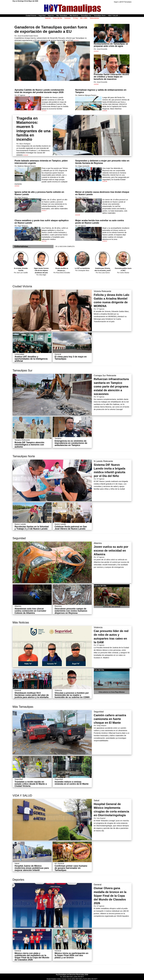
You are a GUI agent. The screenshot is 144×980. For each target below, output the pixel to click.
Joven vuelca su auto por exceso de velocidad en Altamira (111, 550)
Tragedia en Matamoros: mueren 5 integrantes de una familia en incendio (34, 129)
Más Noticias (21, 622)
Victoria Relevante (103, 291)
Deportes (18, 880)
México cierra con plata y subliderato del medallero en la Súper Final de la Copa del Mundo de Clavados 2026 (32, 956)
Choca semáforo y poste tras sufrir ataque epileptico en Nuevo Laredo (42, 222)
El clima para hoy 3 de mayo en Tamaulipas (71, 358)
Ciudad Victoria (22, 286)
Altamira (98, 543)
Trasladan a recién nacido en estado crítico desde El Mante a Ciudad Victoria (31, 784)
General (98, 885)
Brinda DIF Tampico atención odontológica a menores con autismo (29, 445)
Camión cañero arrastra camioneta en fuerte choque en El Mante (110, 719)
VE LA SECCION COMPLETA (65, 247)
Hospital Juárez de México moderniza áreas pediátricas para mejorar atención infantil (32, 868)
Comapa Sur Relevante (105, 376)
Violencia (98, 627)
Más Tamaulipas (23, 707)
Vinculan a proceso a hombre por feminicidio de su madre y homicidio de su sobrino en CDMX (72, 695)
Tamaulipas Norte (24, 456)
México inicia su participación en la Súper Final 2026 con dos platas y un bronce (71, 955)
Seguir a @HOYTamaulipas (123, 2)
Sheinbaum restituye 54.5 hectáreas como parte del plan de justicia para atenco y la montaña (32, 695)
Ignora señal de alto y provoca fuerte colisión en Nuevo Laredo (39, 193)
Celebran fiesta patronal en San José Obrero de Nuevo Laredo (71, 528)
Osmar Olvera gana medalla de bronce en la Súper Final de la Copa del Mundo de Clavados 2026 (110, 896)
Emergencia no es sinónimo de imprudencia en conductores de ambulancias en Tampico (71, 443)
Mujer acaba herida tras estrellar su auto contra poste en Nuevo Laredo (99, 222)
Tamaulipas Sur (22, 370)
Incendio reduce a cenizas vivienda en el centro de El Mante (72, 783)
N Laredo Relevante (103, 461)
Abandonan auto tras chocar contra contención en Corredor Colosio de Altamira (30, 611)
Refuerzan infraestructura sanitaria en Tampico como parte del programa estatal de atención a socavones (111, 387)
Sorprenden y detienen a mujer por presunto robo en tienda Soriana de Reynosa (102, 162)
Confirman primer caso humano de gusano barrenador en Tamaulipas (71, 868)
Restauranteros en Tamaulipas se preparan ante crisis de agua (111, 45)
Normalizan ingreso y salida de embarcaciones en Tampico (101, 91)
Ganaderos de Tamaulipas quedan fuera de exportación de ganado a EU (51, 29)
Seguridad (19, 538)
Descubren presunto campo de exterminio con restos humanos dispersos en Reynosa (71, 611)
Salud (97, 800)
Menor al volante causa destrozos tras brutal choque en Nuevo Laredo (102, 193)
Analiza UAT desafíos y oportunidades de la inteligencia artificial (31, 359)
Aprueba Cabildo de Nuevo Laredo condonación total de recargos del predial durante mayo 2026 (39, 91)
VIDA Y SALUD (22, 795)
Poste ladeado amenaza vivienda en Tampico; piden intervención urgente (41, 162)
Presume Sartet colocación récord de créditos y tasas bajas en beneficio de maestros (111, 77)
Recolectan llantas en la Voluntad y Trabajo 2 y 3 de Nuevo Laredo (32, 528)
